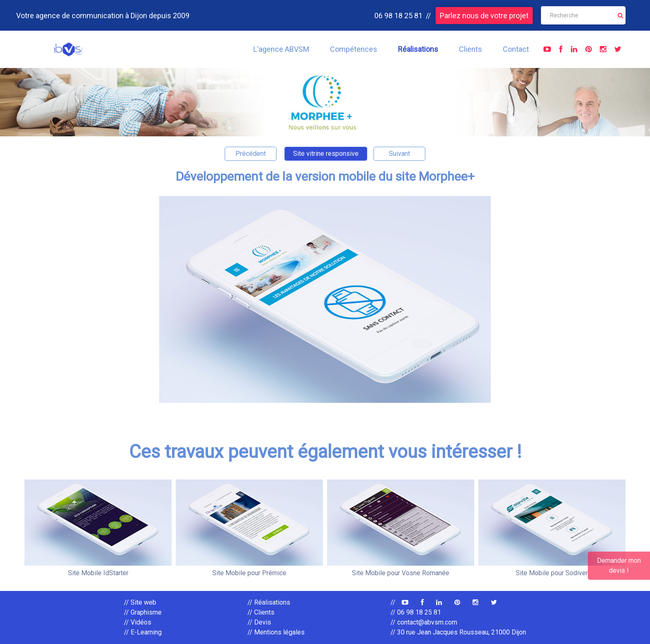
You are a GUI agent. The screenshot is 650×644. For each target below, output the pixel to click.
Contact (516, 49)
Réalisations (418, 49)
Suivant (399, 154)
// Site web (140, 602)
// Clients (261, 612)
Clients (471, 49)
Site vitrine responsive (326, 154)
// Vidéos (138, 622)
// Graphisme (143, 612)
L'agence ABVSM (281, 49)
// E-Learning (143, 632)
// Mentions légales (276, 632)
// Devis (259, 622)
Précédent (251, 154)
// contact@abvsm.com (424, 622)
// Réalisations (269, 602)
